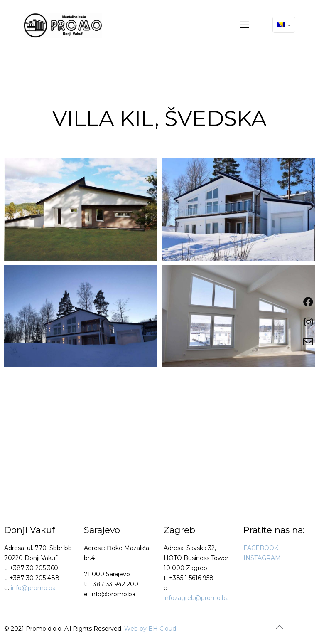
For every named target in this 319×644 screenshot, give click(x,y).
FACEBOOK (261, 548)
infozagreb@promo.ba (196, 598)
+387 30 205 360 (34, 568)
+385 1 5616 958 (191, 578)
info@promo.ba (33, 588)
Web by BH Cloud (150, 629)
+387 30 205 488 (34, 578)
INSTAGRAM (262, 558)
